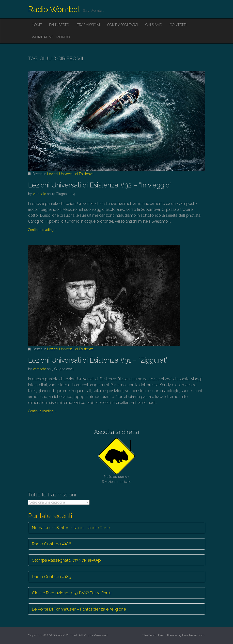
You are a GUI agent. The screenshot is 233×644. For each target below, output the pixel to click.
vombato (39, 194)
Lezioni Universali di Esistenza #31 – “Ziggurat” (98, 360)
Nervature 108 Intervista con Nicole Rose (71, 528)
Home (37, 25)
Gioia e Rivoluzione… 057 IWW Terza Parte (72, 593)
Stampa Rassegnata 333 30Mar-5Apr (67, 560)
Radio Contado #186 (52, 544)
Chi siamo (154, 25)
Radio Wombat (54, 9)
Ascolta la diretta (117, 432)
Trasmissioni (88, 25)
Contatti (178, 25)
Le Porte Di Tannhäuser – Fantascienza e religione (79, 609)
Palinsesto (59, 25)
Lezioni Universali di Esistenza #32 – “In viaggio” (100, 185)
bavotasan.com (193, 635)
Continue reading (43, 230)
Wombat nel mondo (51, 37)
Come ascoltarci (123, 25)
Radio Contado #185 (52, 577)
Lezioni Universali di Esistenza (70, 174)
